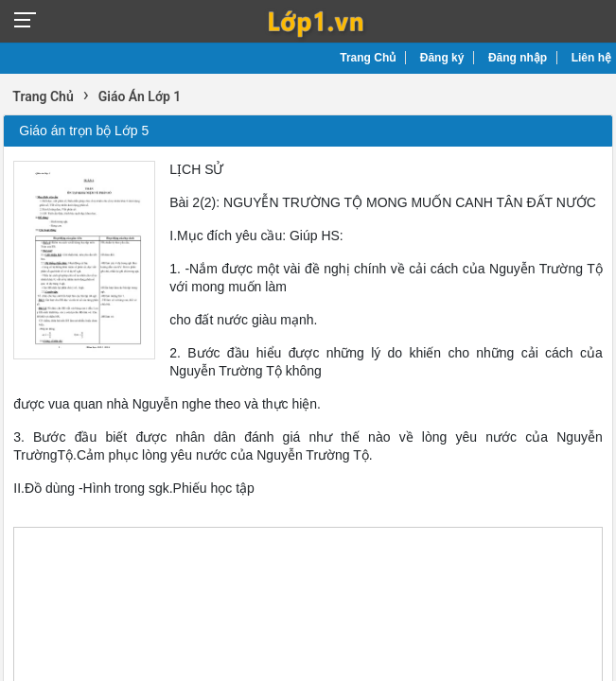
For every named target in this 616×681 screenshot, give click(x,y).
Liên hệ (591, 58)
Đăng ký (442, 58)
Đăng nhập (518, 58)
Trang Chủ (368, 58)
